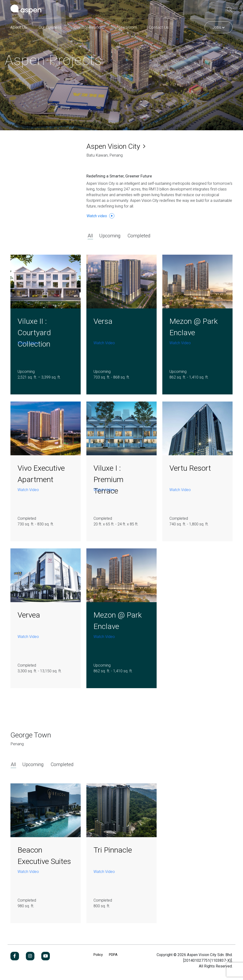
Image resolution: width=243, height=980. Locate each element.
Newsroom (127, 27)
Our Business (50, 27)
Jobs (219, 27)
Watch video (100, 216)
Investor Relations (89, 27)
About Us (19, 27)
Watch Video (28, 343)
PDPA (113, 955)
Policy (98, 955)
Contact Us (159, 27)
